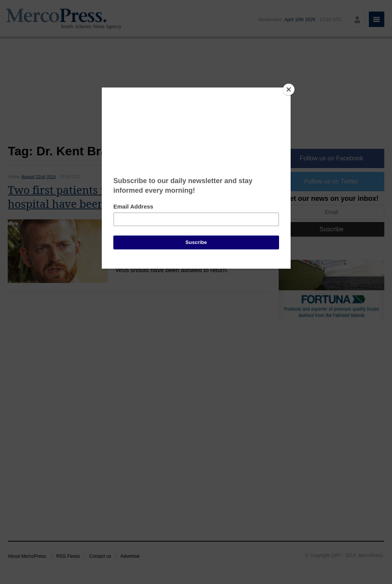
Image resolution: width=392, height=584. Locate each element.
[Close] (289, 89)
